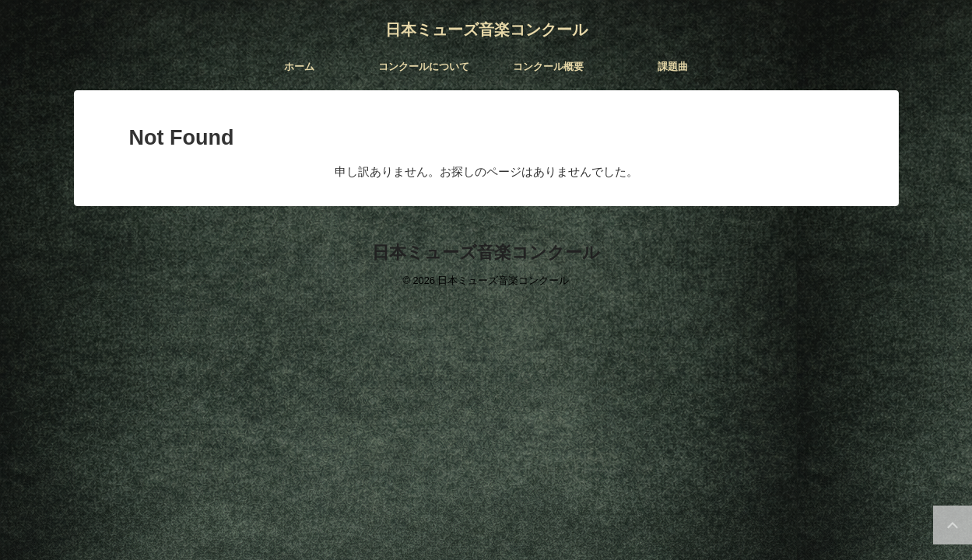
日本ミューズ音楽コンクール (486, 30)
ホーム (299, 66)
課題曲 (673, 66)
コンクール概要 (548, 66)
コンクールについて (424, 66)
